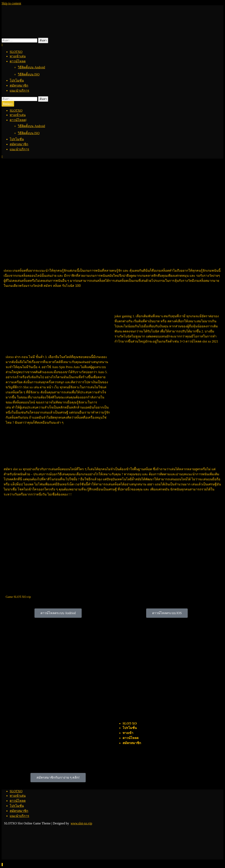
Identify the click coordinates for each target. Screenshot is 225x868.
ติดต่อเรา (8, 104)
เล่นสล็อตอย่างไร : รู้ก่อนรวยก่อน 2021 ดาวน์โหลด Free (48, 710)
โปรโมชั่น (17, 80)
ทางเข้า (128, 733)
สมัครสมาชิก (19, 85)
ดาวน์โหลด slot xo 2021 (202, 341)
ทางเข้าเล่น (18, 56)
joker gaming (123, 316)
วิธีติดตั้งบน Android (31, 67)
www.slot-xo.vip (81, 823)
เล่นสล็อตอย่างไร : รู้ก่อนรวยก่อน (148, 304)
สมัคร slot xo (13, 469)
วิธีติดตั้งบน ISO (29, 74)
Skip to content (11, 3)
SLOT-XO (130, 723)
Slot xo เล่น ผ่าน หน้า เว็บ (41, 387)
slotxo (8, 271)
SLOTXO (16, 52)
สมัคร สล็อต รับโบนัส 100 (62, 286)
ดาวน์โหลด (18, 61)
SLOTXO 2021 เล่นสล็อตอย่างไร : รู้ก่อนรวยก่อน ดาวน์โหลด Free (72, 258)
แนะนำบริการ (19, 91)
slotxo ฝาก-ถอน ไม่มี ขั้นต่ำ (25, 357)
